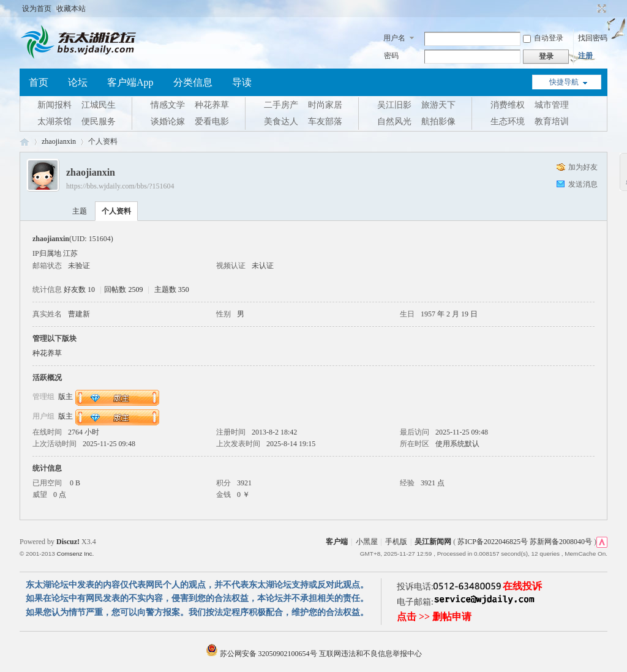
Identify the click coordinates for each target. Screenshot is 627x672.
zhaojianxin (59, 141)
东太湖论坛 (24, 142)
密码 (391, 56)
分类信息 (193, 82)
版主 (66, 396)
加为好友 (583, 167)
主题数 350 (172, 289)
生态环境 (508, 121)
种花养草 (212, 105)
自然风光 (394, 121)
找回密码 (593, 38)
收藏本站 (71, 9)
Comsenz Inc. (75, 554)
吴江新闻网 (433, 542)
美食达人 (281, 121)
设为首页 (37, 9)
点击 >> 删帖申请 (434, 617)
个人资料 (116, 211)
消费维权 (508, 105)
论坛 (78, 82)
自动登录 (543, 38)
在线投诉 (522, 586)
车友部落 (325, 121)
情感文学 (168, 105)
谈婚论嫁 (168, 121)
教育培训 (552, 121)
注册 (585, 56)
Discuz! (68, 542)
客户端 (337, 542)
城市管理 (552, 105)
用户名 (394, 38)
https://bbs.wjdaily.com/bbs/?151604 (120, 186)
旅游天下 (438, 105)
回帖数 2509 (123, 289)
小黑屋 (367, 542)
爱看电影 (212, 121)
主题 (80, 211)
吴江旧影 (394, 105)
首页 (39, 82)
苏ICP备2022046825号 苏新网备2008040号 (525, 542)
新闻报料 (54, 105)
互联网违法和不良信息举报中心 (370, 654)
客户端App (130, 82)
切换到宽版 (600, 9)
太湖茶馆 (54, 121)
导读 (242, 82)
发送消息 (583, 184)
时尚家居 (325, 105)
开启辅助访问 (590, 9)
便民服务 (99, 121)
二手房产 (281, 105)
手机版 (396, 542)
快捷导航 (564, 82)
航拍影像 (438, 121)
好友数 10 (79, 289)
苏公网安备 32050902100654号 (262, 654)
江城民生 (99, 105)
